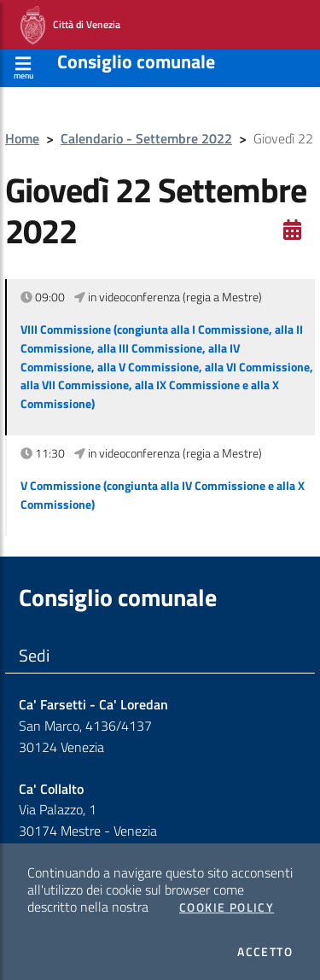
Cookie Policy (227, 907)
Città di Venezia (70, 25)
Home (22, 138)
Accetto (265, 952)
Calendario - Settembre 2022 (146, 138)
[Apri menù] (23, 65)
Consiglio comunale (136, 61)
